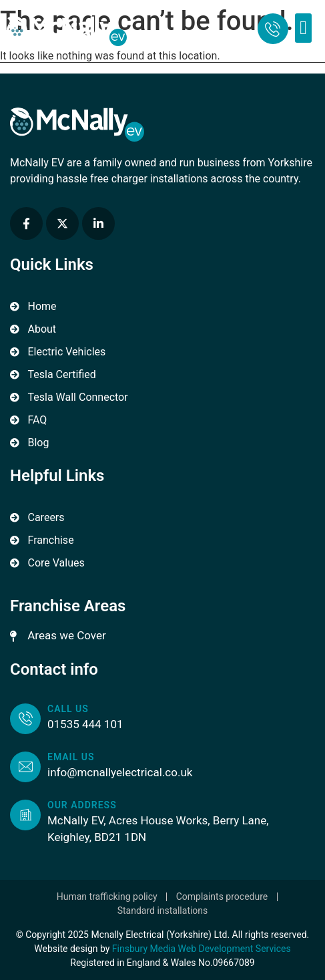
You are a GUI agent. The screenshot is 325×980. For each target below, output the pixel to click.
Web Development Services (235, 949)
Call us (68, 709)
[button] (303, 28)
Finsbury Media (145, 949)
